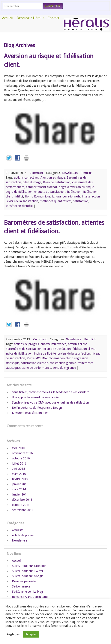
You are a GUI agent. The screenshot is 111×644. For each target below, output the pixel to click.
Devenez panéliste (24, 581)
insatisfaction (91, 196)
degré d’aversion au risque (76, 187)
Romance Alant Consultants (30, 597)
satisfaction (81, 201)
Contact (53, 18)
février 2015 (20, 479)
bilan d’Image (32, 182)
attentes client (77, 344)
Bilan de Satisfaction (57, 182)
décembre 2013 (22, 500)
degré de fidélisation (19, 192)
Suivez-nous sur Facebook (29, 566)
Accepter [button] (31, 634)
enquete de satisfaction (50, 192)
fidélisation (74, 192)
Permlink (86, 173)
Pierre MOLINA (37, 358)
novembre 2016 (22, 453)
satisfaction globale (63, 363)
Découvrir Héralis (30, 18)
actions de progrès (26, 344)
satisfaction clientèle (19, 206)
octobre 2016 (21, 458)
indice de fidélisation (19, 353)
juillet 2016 (19, 463)
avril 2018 (19, 448)
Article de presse (23, 535)
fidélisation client (84, 349)
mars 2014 (19, 489)
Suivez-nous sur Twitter (28, 571)
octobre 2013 (21, 505)
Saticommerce (21, 586)
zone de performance (37, 368)
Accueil (8, 18)
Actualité (18, 530)
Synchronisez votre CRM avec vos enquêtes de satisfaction (50, 402)
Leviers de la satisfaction (22, 201)
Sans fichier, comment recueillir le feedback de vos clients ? (50, 392)
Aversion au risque (53, 177)
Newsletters (70, 173)
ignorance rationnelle (66, 196)
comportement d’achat (41, 187)
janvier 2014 (20, 494)
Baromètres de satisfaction (24, 349)
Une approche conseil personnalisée (35, 397)
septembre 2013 (23, 510)
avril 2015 (19, 469)
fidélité (19, 196)
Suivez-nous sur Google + (29, 576)
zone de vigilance (64, 368)
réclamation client (61, 358)
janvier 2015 (20, 484)
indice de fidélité (45, 353)
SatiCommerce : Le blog (27, 592)
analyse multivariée (53, 344)
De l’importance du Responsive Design (37, 408)
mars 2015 (19, 474)
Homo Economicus (38, 196)
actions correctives (26, 177)
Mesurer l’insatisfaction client (31, 413)
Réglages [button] (13, 634)
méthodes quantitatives (56, 201)
